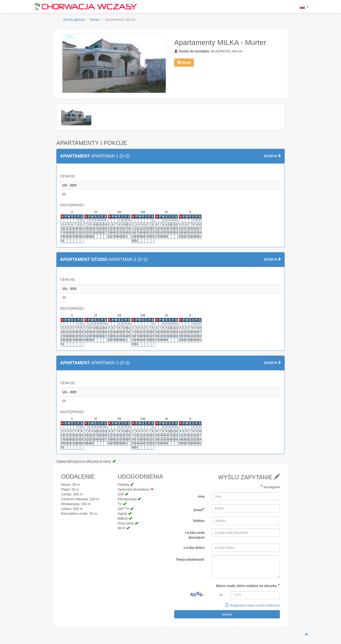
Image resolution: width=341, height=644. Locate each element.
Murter (95, 20)
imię (201, 496)
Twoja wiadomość (190, 559)
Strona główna (74, 20)
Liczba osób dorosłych (195, 535)
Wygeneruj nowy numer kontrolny (253, 605)
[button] (184, 63)
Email (199, 509)
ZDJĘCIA (272, 156)
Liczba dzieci (194, 548)
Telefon (199, 521)
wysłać (227, 614)
